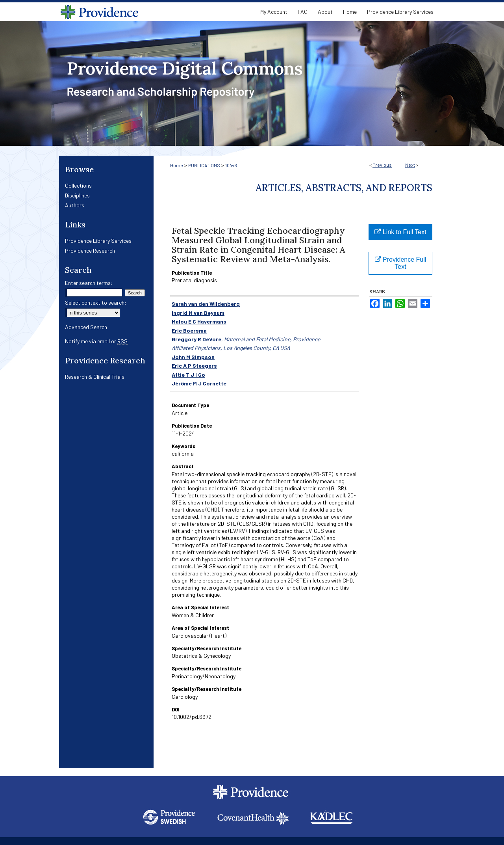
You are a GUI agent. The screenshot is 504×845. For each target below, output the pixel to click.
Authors (75, 205)
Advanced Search (86, 327)
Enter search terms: (89, 283)
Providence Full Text (401, 263)
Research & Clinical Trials (95, 377)
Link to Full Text (400, 232)
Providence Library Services (98, 241)
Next (410, 165)
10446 (231, 165)
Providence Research (90, 250)
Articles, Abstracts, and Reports (344, 188)
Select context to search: (96, 302)
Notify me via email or (96, 341)
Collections (78, 185)
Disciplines (77, 195)
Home (177, 165)
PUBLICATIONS (204, 165)
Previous (382, 165)
